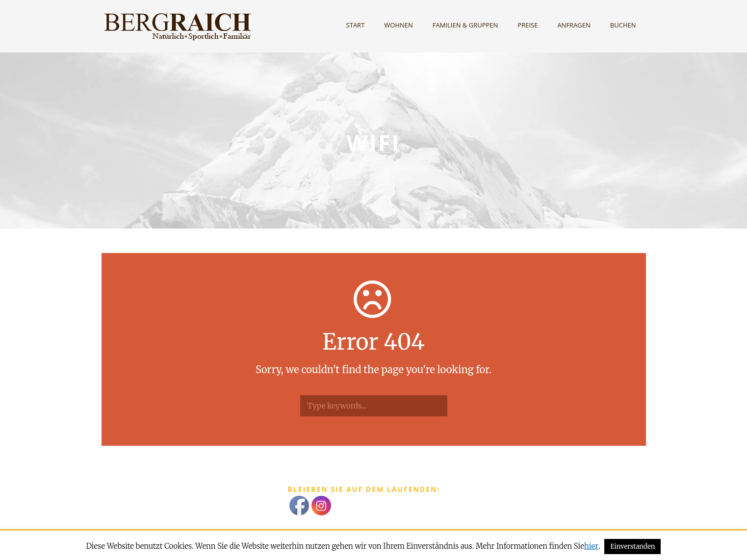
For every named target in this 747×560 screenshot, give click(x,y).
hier (591, 546)
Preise (528, 25)
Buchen (623, 25)
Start (356, 25)
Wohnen (399, 25)
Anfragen (574, 25)
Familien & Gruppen (465, 25)
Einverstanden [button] (632, 547)
